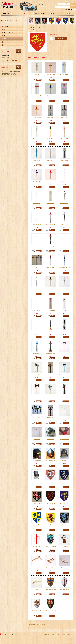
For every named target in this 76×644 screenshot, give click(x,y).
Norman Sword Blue (51, 160)
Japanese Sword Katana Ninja (64, 267)
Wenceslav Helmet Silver (51, 461)
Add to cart (62, 38)
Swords (6, 30)
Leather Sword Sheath (64, 546)
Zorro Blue (64, 310)
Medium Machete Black (64, 332)
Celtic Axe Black (51, 418)
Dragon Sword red (37, 332)
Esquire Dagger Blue (64, 74)
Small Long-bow (64, 568)
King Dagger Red (64, 117)
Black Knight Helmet (37, 461)
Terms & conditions (5, 55)
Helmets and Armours (9, 42)
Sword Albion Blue (37, 203)
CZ (72, 1)
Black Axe (64, 396)
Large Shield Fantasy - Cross (64, 589)
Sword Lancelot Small (64, 289)
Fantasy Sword (51, 182)
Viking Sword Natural (51, 139)
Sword (37, 267)
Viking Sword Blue (37, 139)
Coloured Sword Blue (37, 160)
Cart (73, 4)
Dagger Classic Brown (51, 74)
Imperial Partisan (37, 439)
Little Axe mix (37, 418)
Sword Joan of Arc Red (51, 267)
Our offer (23, 14)
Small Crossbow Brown (51, 568)
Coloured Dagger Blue (51, 96)
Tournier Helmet (37, 482)
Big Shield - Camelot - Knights (51, 546)
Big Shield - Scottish (51, 525)
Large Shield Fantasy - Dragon (37, 611)
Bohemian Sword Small (51, 225)
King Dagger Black (51, 117)
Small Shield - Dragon (51, 503)
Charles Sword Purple (64, 203)
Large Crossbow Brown (37, 568)
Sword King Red (64, 182)
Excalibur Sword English (51, 310)
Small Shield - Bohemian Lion (51, 482)
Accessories (7, 45)
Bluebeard (51, 396)
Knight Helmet (64, 461)
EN (74, 1)
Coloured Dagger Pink (64, 96)
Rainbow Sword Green (37, 289)
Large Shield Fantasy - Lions (51, 611)
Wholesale (53, 14)
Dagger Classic (37, 74)
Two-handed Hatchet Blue (64, 375)
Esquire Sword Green (51, 203)
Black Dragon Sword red (51, 353)
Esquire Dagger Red (37, 96)
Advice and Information (38, 14)
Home (7, 21)
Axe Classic (51, 375)
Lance (64, 418)
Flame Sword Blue (37, 310)
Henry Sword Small (64, 225)
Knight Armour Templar (64, 439)
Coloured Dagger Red (37, 117)
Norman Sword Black (64, 160)
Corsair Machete (51, 332)
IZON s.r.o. (18, 634)
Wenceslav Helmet (51, 439)
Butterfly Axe (37, 396)
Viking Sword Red (64, 139)
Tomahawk (37, 375)
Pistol (37, 589)
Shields (16, 21)
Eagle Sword (64, 246)
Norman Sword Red (37, 182)
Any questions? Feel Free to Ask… (37, 625)
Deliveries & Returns (6, 58)
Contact (68, 14)
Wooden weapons (7, 14)
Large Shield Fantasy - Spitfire (51, 589)
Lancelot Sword (51, 289)
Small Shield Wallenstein (37, 525)
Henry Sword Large (51, 246)
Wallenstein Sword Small (37, 246)
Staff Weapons (8, 36)
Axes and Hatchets (9, 33)
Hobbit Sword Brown (37, 225)
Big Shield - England (37, 546)
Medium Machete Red (37, 353)
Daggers (6, 27)
